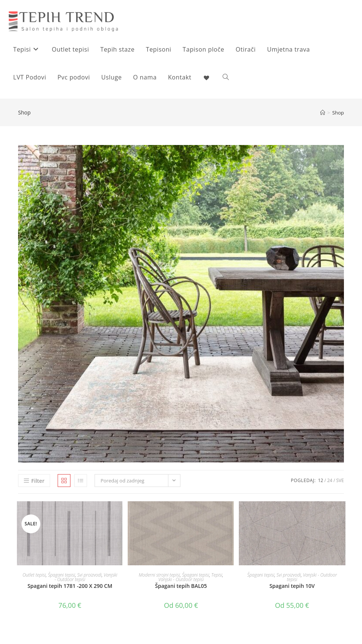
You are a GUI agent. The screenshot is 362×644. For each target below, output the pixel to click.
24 (330, 480)
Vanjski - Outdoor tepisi (181, 579)
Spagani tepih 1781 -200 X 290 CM (70, 586)
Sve (340, 480)
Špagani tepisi (61, 575)
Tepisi (217, 575)
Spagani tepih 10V (292, 586)
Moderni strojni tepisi (159, 575)
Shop (338, 113)
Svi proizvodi (89, 575)
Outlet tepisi (34, 575)
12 (321, 480)
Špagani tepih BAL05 (181, 586)
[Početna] (323, 113)
